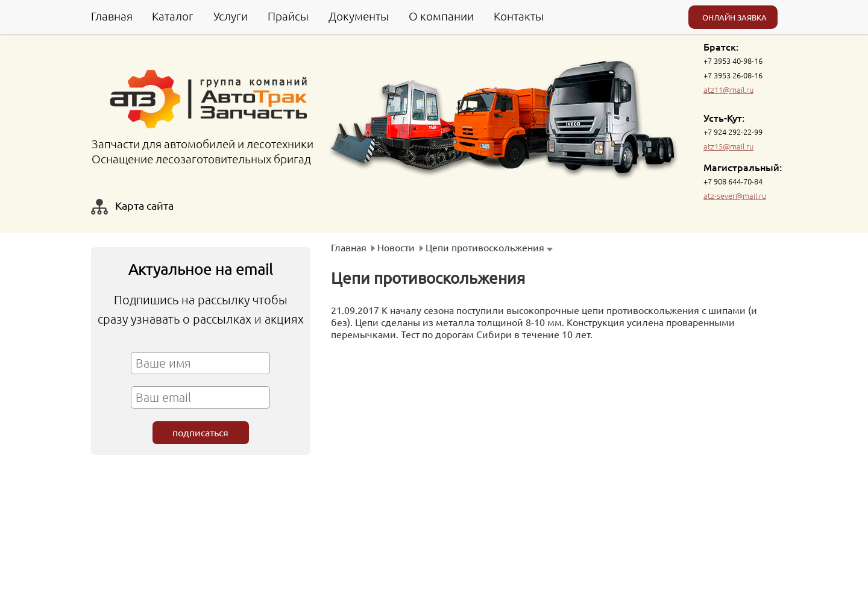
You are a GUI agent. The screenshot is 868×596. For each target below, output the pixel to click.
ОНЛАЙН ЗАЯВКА (734, 17)
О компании (441, 16)
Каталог (173, 16)
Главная (112, 16)
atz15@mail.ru (728, 146)
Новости (396, 247)
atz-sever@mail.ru (735, 196)
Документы (359, 16)
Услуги (231, 16)
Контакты (519, 16)
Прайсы (288, 16)
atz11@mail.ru (728, 89)
